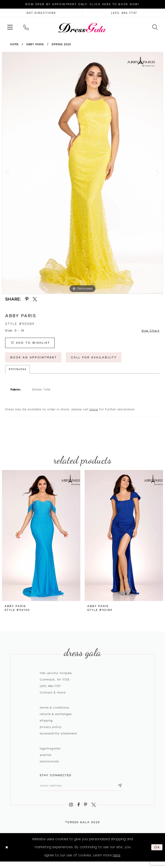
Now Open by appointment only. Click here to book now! (82, 4)
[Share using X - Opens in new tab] (35, 299)
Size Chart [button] (151, 331)
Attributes (18, 369)
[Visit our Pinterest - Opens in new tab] (86, 805)
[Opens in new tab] (41, 13)
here (117, 855)
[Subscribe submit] (120, 786)
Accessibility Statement (58, 734)
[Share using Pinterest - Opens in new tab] (27, 299)
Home (14, 44)
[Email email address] (81, 786)
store (94, 409)
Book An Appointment (34, 357)
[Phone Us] (26, 27)
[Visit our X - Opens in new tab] (94, 805)
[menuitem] (10, 27)
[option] (82, 173)
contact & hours (53, 693)
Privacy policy (51, 727)
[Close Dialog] (7, 847)
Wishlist (46, 755)
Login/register (50, 749)
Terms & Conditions (54, 708)
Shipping (46, 721)
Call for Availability (94, 357)
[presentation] (41, 535)
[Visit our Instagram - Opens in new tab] (71, 805)
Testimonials (49, 762)
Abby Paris (35, 44)
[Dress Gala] (83, 27)
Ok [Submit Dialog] (157, 847)
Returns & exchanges (56, 714)
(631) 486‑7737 (50, 686)
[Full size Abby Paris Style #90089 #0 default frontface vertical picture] (82, 173)
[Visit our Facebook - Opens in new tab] (79, 805)
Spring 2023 (61, 44)
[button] (10, 27)
